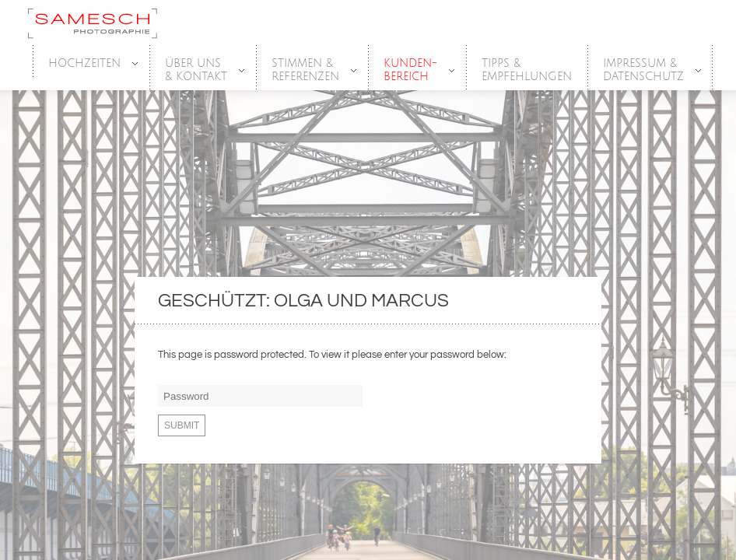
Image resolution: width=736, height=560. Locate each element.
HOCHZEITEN (85, 64)
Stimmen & (306, 70)
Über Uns (197, 70)
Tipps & (527, 70)
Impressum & (644, 70)
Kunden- (411, 70)
